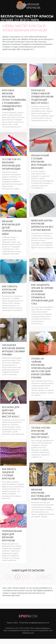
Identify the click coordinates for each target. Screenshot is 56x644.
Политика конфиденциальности (34, 623)
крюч (28, 616)
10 (44, 577)
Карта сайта (12, 623)
